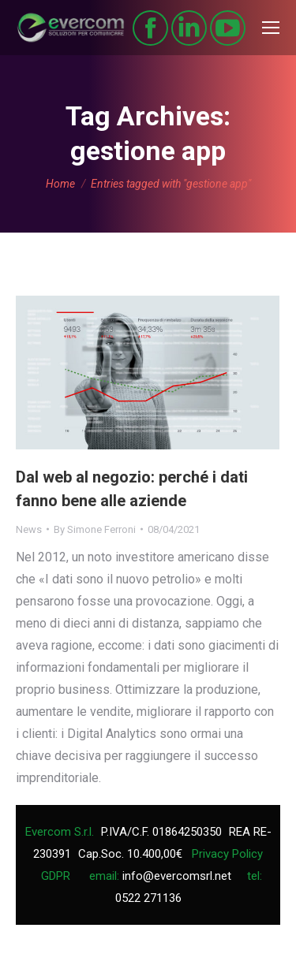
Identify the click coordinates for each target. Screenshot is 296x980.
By (95, 529)
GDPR (56, 876)
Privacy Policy (227, 854)
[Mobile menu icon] (271, 28)
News (29, 529)
